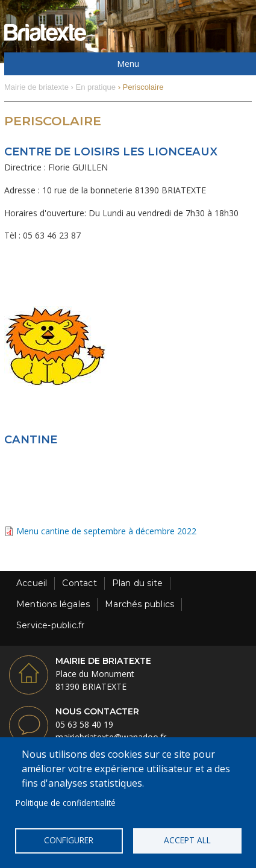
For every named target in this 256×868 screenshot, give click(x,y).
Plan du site (137, 583)
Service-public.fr (50, 625)
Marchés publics (139, 604)
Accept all (187, 840)
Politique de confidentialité (66, 803)
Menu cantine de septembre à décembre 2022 (106, 531)
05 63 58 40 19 (84, 724)
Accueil (32, 583)
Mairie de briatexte (36, 87)
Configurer (69, 840)
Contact (79, 583)
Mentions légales (53, 604)
